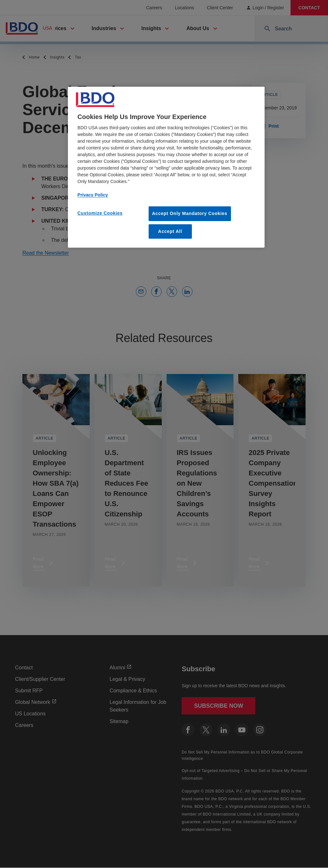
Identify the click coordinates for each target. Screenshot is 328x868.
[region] (166, 167)
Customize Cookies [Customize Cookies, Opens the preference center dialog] (100, 213)
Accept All (170, 231)
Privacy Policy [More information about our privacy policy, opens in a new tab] (93, 195)
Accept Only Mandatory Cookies (190, 213)
